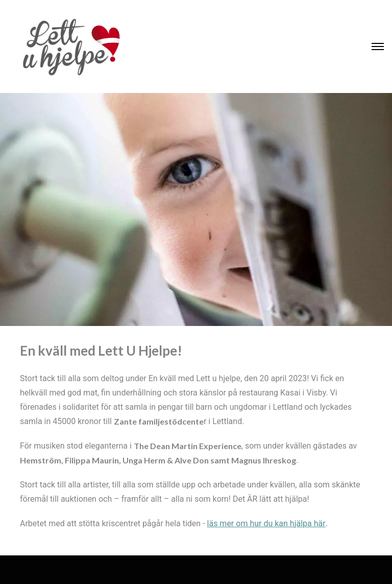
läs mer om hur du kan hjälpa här (266, 523)
